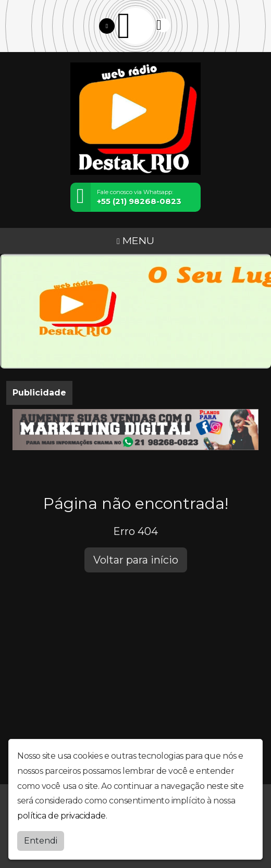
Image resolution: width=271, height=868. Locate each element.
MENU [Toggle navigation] (135, 240)
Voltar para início (136, 560)
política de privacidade (61, 815)
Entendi (41, 840)
